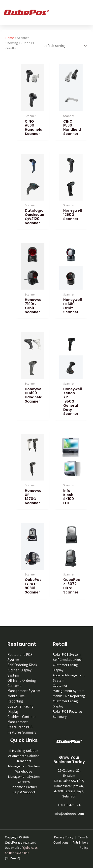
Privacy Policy (64, 837)
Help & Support (24, 792)
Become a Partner (24, 787)
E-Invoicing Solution (24, 751)
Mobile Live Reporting (69, 696)
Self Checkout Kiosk (68, 660)
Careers (24, 782)
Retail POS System (67, 654)
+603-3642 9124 (69, 805)
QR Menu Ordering (22, 680)
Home (10, 38)
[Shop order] (64, 46)
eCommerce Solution (24, 756)
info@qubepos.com (69, 813)
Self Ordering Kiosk (22, 665)
